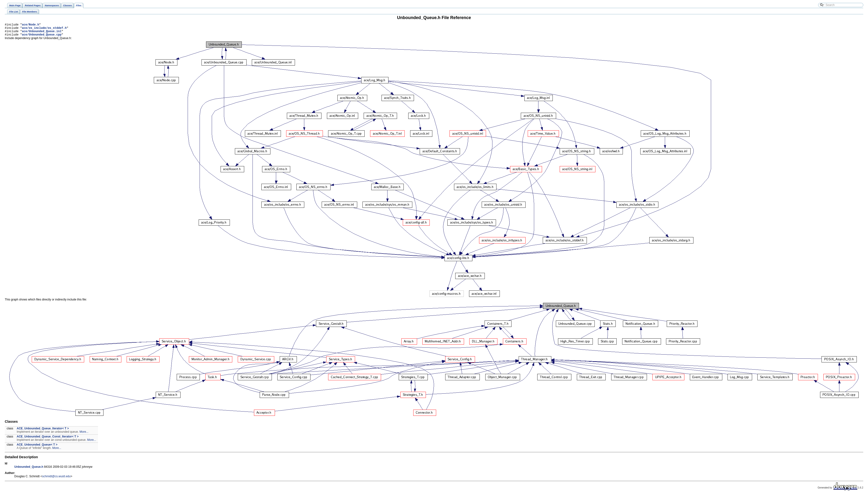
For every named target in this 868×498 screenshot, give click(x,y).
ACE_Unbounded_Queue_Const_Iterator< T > (48, 439)
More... (84, 435)
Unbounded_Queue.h (29, 470)
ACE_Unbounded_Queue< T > (37, 447)
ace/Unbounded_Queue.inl (42, 33)
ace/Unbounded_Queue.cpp (42, 37)
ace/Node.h (31, 25)
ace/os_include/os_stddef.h (44, 29)
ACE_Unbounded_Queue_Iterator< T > (43, 431)
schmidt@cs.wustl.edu (56, 479)
